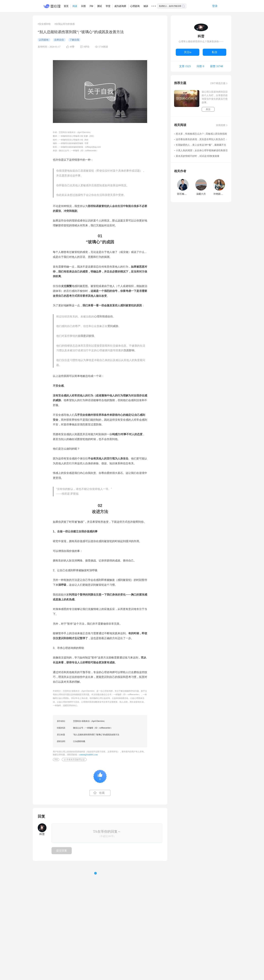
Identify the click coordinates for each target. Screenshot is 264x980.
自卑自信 (59, 40)
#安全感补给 (44, 24)
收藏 (102, 793)
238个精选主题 (218, 83)
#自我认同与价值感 (65, 24)
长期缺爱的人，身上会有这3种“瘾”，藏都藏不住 (201, 145)
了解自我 (74, 40)
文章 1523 (185, 66)
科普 (201, 36)
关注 (208, 109)
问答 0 (200, 66)
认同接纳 (44, 40)
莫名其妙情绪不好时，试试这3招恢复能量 (198, 156)
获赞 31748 (217, 66)
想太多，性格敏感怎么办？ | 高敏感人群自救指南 (201, 134)
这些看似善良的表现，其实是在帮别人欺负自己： (202, 139)
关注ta (188, 52)
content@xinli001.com (88, 755)
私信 (214, 52)
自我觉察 (221, 125)
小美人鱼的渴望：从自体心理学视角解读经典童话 (202, 150)
